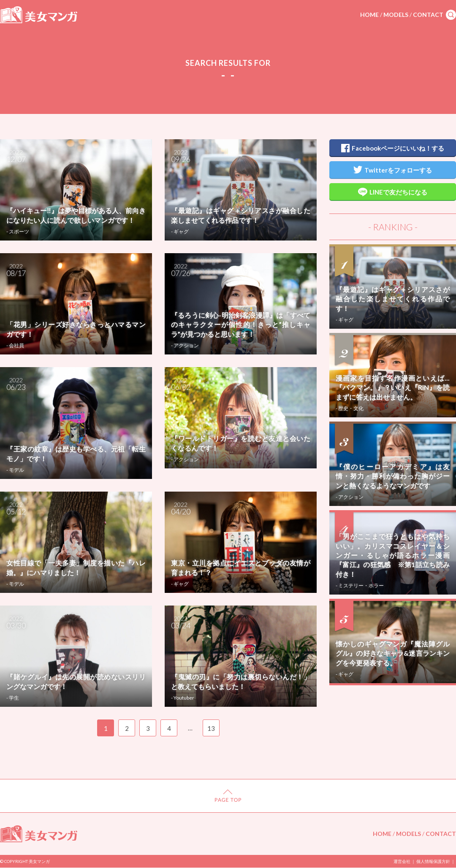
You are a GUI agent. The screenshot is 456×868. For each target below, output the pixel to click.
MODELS (396, 15)
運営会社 (402, 861)
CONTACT (428, 15)
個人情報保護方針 (433, 861)
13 (211, 728)
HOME (369, 15)
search (451, 15)
